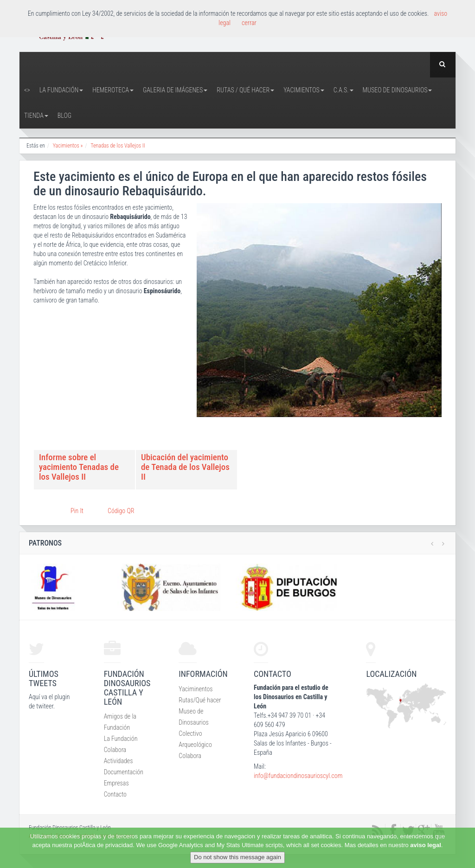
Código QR (121, 511)
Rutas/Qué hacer (200, 700)
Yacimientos (304, 90)
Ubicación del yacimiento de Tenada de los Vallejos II (185, 467)
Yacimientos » (68, 146)
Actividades (119, 761)
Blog (64, 116)
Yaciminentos (196, 689)
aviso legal (425, 845)
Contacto (115, 794)
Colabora (115, 750)
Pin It (77, 511)
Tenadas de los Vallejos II (118, 146)
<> (27, 90)
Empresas (116, 783)
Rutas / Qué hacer (245, 90)
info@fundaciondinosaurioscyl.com (298, 776)
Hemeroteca (113, 90)
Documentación (124, 772)
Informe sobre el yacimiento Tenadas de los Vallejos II (79, 467)
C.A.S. (343, 90)
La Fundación (61, 90)
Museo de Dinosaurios (398, 90)
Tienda (36, 116)
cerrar (249, 23)
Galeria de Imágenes (175, 90)
